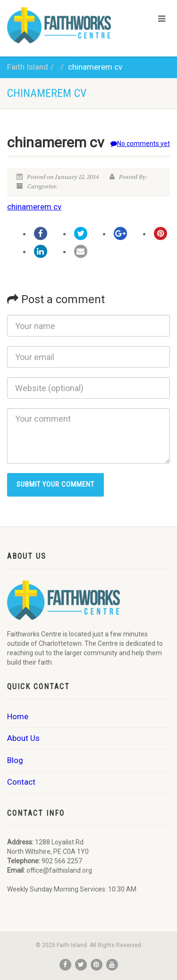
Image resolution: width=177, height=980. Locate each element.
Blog (15, 760)
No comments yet (140, 144)
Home (18, 716)
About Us (23, 738)
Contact (21, 782)
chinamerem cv (34, 207)
